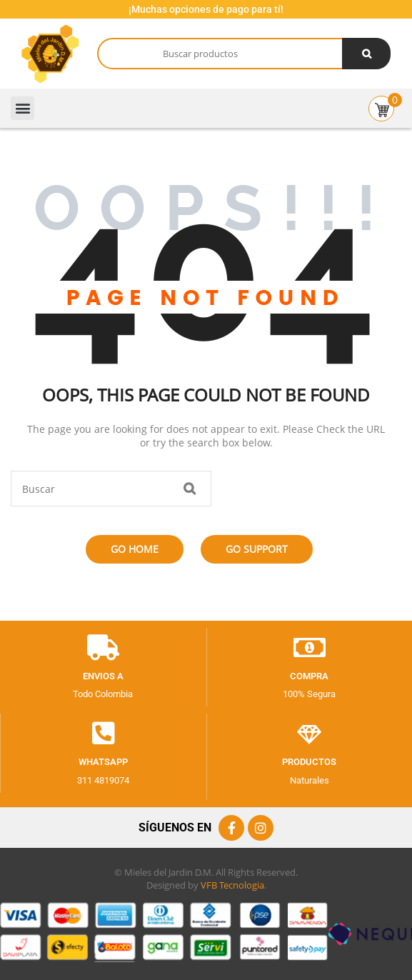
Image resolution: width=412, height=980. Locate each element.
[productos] (309, 734)
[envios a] (103, 648)
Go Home (135, 549)
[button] (22, 108)
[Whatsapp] (104, 734)
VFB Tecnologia (232, 885)
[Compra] (309, 648)
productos (309, 762)
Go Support (257, 549)
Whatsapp (103, 762)
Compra (309, 676)
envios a (103, 676)
